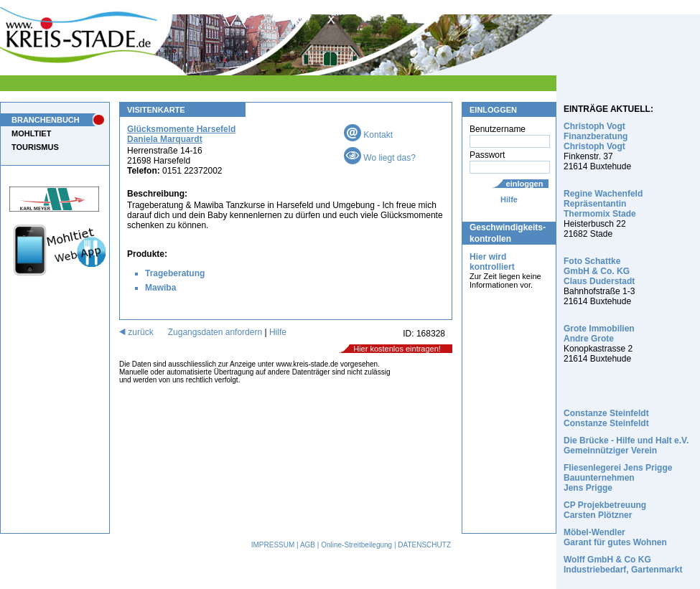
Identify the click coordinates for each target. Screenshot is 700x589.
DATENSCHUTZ (424, 545)
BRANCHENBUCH (46, 120)
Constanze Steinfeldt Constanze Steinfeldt (606, 418)
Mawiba (160, 288)
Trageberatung (175, 273)
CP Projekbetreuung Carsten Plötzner (605, 510)
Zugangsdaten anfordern (215, 332)
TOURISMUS (35, 147)
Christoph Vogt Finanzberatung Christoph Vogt (596, 136)
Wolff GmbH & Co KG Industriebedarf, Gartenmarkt (623, 565)
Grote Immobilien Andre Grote (599, 334)
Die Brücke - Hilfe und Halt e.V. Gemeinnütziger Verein (626, 446)
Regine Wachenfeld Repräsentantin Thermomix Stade (603, 204)
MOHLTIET (31, 133)
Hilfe (509, 199)
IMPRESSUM (273, 545)
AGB (308, 545)
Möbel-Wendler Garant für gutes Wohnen (615, 537)
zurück (136, 332)
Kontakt (368, 135)
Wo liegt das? (380, 158)
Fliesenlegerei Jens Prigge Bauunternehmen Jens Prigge (618, 478)
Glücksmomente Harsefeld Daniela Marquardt (181, 134)
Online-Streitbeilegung (356, 545)
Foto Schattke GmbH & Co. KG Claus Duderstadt (599, 271)
